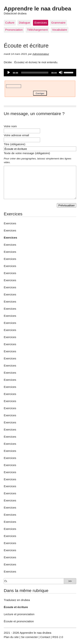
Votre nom (10, 126)
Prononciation (14, 30)
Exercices (41, 23)
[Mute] (61, 72)
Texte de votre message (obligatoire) (27, 153)
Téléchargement (37, 30)
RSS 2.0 (58, 637)
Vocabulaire (60, 30)
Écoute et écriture (16, 607)
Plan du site (11, 637)
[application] (40, 73)
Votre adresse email (16, 135)
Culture (10, 23)
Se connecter (30, 637)
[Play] (8, 72)
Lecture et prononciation (19, 614)
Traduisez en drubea (17, 600)
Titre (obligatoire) (14, 144)
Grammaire (58, 23)
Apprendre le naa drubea (37, 8)
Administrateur (41, 54)
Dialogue (24, 23)
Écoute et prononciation (19, 621)
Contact (45, 637)
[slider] (35, 73)
